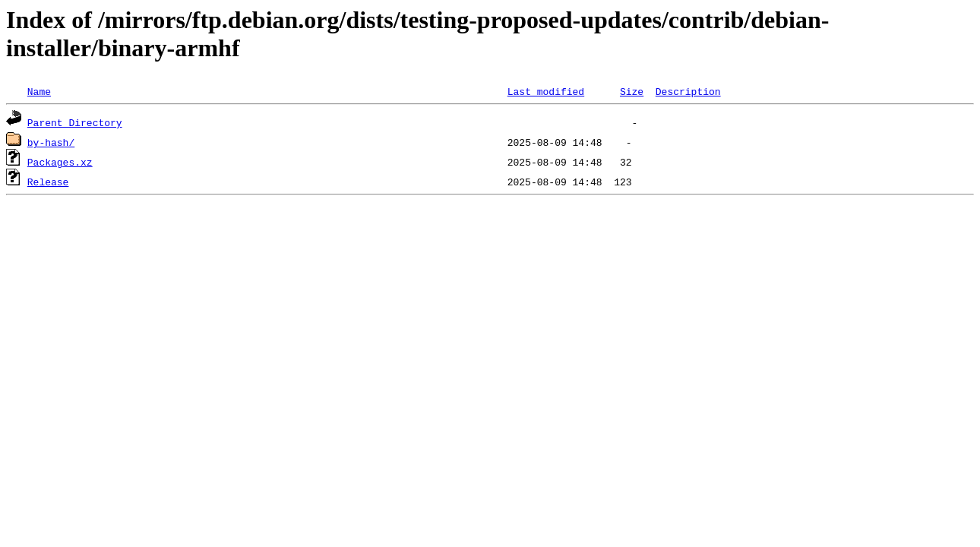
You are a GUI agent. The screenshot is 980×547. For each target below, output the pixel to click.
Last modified (546, 91)
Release (48, 182)
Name (39, 91)
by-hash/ (51, 142)
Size (632, 91)
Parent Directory (75, 122)
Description (688, 91)
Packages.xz (60, 162)
